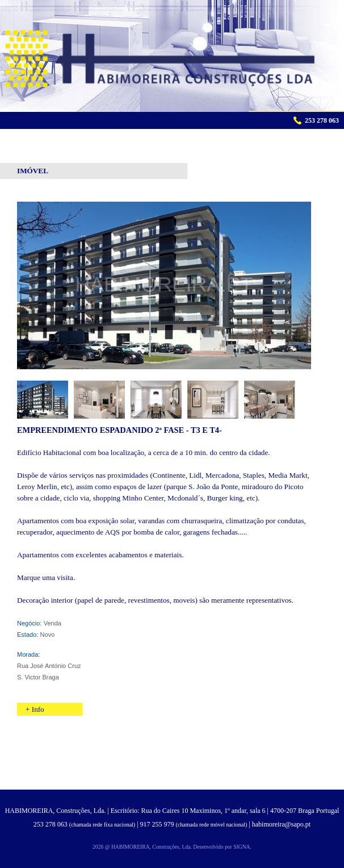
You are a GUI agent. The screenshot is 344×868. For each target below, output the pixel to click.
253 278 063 (51, 824)
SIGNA (242, 847)
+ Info (35, 709)
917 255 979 (157, 824)
